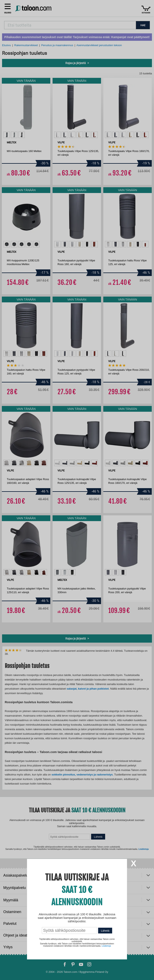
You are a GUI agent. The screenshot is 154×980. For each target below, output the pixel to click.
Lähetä (105, 931)
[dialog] (77, 490)
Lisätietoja (106, 946)
